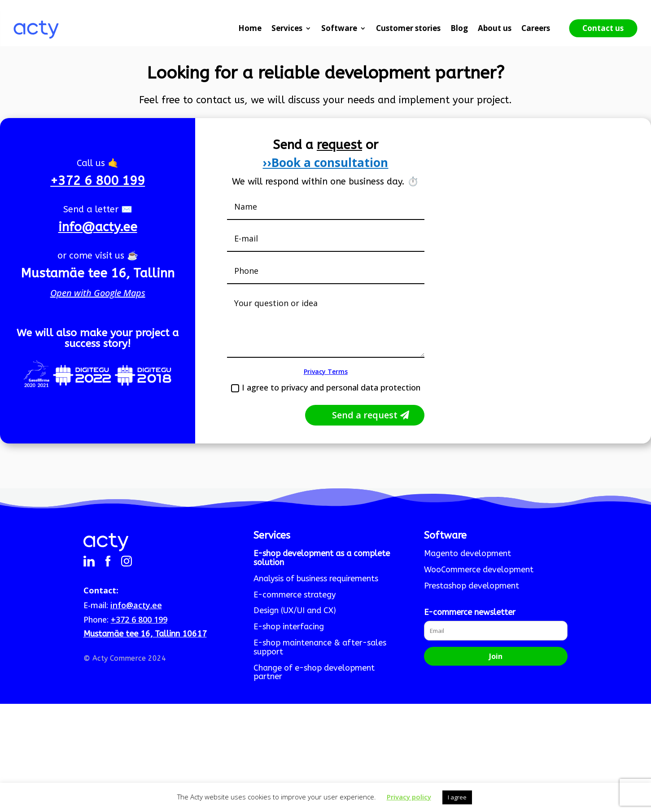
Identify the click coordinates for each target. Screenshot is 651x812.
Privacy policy (409, 797)
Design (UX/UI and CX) (295, 611)
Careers (536, 28)
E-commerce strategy (295, 595)
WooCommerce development (479, 570)
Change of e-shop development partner (314, 673)
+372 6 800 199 (98, 181)
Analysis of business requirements (316, 579)
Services (287, 28)
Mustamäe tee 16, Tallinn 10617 (145, 634)
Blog (459, 28)
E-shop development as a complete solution (322, 558)
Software (339, 28)
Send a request (365, 415)
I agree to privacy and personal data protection (326, 387)
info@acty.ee (98, 227)
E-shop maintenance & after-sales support (320, 648)
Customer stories (408, 28)
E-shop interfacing (289, 627)
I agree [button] (457, 797)
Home (250, 28)
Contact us (603, 28)
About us (495, 28)
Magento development (467, 554)
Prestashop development (472, 586)
